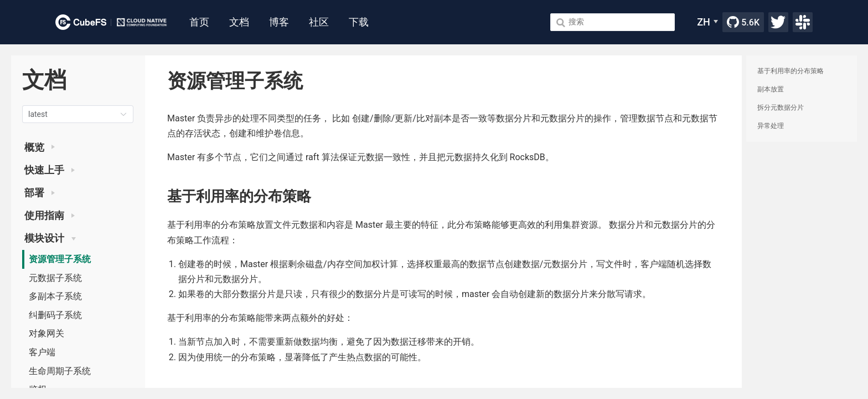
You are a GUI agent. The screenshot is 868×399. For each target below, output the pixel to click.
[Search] (613, 22)
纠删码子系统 (55, 315)
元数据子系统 (55, 278)
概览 (40, 147)
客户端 (42, 352)
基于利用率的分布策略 (790, 71)
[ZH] (707, 22)
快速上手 (50, 170)
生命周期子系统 (60, 371)
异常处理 (771, 126)
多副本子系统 (55, 296)
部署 (40, 193)
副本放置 (771, 89)
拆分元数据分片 (781, 108)
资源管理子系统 (60, 259)
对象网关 (46, 333)
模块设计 (50, 238)
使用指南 (50, 216)
